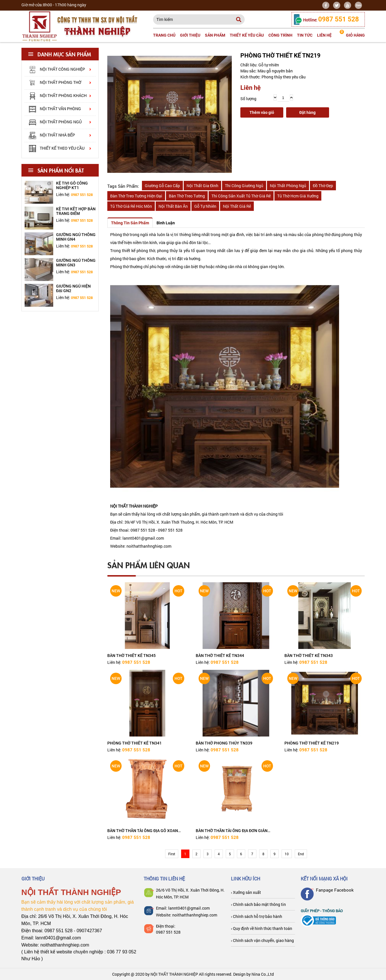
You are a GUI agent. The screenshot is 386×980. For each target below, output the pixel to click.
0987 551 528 (168, 932)
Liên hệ (324, 35)
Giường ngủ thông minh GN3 (76, 263)
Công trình (280, 35)
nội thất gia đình (202, 186)
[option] (60, 192)
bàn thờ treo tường (187, 196)
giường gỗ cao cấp (162, 186)
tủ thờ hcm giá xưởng (298, 196)
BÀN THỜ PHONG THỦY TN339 (224, 743)
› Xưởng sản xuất (246, 892)
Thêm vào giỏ (262, 112)
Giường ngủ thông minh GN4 (76, 237)
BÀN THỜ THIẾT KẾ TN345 (131, 656)
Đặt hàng (307, 112)
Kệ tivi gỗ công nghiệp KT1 (72, 185)
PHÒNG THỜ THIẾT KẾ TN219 (312, 743)
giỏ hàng (352, 34)
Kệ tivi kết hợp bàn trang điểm (76, 211)
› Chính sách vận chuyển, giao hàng (262, 940)
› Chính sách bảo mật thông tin (258, 904)
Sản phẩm (215, 35)
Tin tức (305, 35)
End (301, 854)
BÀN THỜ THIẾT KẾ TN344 (220, 656)
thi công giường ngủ (244, 186)
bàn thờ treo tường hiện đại (136, 196)
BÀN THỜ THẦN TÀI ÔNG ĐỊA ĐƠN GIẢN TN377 (232, 831)
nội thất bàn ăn (173, 206)
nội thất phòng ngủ (288, 186)
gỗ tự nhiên (205, 206)
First (172, 854)
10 (287, 854)
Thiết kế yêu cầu (247, 35)
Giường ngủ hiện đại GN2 (73, 288)
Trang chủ (164, 35)
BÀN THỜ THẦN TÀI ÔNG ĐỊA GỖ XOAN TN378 (143, 831)
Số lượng (248, 99)
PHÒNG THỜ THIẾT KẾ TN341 (134, 743)
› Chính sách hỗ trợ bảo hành (257, 916)
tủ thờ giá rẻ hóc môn (131, 206)
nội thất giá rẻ (237, 206)
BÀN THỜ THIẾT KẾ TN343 (309, 656)
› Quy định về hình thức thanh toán (262, 928)
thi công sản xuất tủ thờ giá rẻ (241, 196)
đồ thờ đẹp (323, 186)
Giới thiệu (190, 35)
